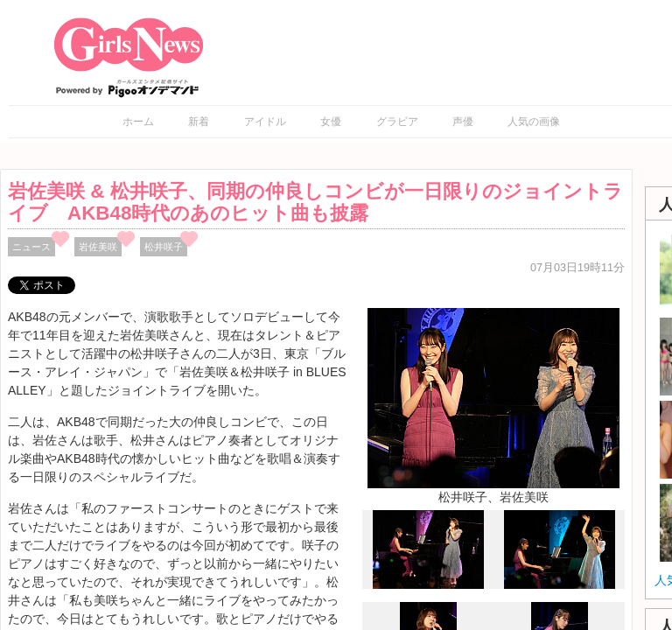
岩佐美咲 (98, 247)
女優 (331, 122)
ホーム (138, 122)
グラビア (397, 122)
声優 (463, 122)
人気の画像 (534, 122)
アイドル (265, 122)
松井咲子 (164, 247)
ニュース (31, 247)
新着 (199, 122)
